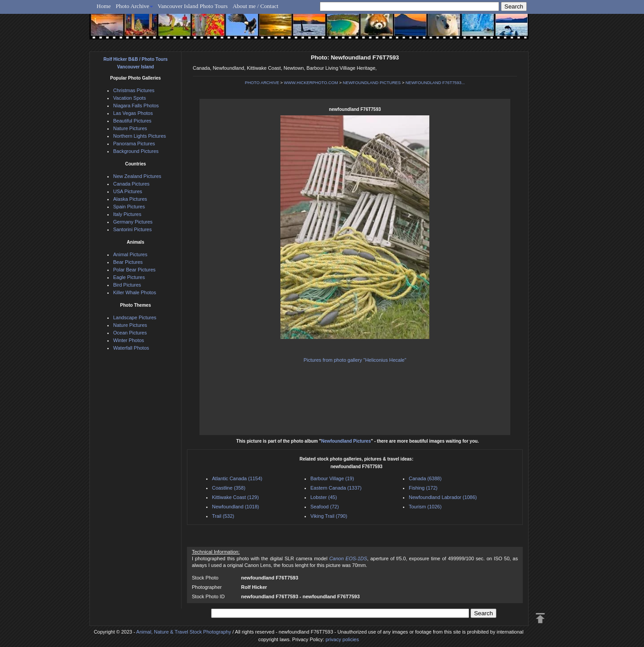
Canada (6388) (425, 478)
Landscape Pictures (135, 317)
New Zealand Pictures (137, 176)
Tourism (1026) (425, 507)
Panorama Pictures (134, 144)
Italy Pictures (127, 214)
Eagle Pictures (129, 277)
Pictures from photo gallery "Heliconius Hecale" (355, 360)
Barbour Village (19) (332, 478)
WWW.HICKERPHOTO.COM (311, 83)
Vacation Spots (129, 98)
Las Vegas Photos (133, 113)
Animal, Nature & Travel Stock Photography (184, 632)
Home (104, 6)
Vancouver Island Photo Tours (193, 6)
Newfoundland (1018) (235, 507)
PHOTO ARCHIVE (262, 83)
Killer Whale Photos (135, 292)
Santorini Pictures (132, 229)
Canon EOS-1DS (348, 558)
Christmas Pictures (134, 90)
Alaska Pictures (130, 199)
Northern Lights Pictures (140, 136)
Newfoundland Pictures (346, 441)
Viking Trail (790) (329, 516)
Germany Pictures (133, 222)
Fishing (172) (423, 488)
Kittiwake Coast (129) (235, 497)
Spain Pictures (129, 207)
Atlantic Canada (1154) (237, 478)
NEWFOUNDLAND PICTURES (372, 83)
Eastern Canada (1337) (336, 488)
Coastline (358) (229, 488)
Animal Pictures (130, 254)
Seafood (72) (325, 507)
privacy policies (342, 639)
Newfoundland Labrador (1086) (443, 497)
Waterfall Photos (131, 348)
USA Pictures (128, 191)
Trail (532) (223, 516)
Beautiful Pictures (132, 121)
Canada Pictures (131, 184)
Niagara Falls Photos (136, 106)
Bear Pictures (128, 262)
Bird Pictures (127, 285)
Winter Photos (129, 340)
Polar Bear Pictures (134, 270)
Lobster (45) (324, 497)
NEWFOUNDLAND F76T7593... (435, 83)
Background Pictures (136, 151)
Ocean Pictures (130, 333)
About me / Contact (255, 6)
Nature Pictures (130, 128)
